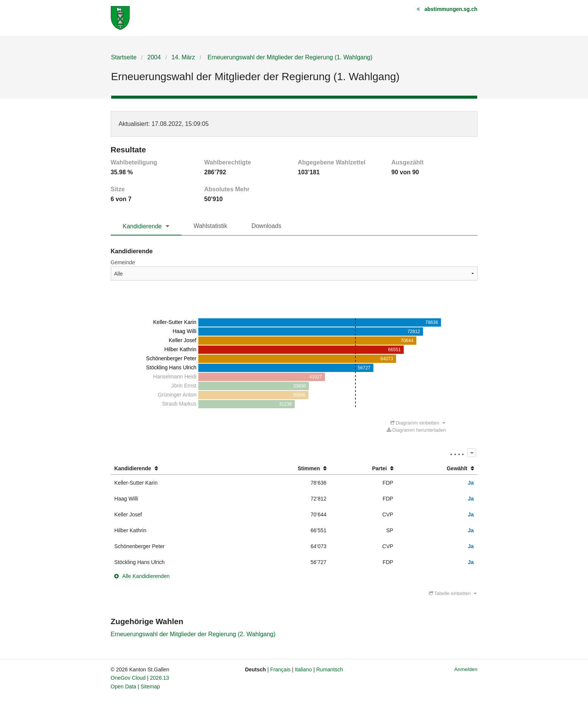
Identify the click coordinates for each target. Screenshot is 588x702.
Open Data (124, 687)
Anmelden (466, 669)
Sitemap (150, 687)
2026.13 (160, 678)
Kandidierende (142, 226)
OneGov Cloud (128, 678)
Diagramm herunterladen (416, 430)
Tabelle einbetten (453, 593)
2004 (154, 57)
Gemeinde (123, 262)
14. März (183, 57)
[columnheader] (178, 469)
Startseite (124, 57)
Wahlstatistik (210, 226)
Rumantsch (330, 669)
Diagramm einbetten (418, 423)
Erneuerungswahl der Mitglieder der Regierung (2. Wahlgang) (193, 634)
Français (281, 669)
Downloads (266, 226)
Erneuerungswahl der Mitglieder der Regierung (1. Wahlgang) (289, 57)
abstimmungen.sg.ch (451, 9)
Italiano (303, 669)
